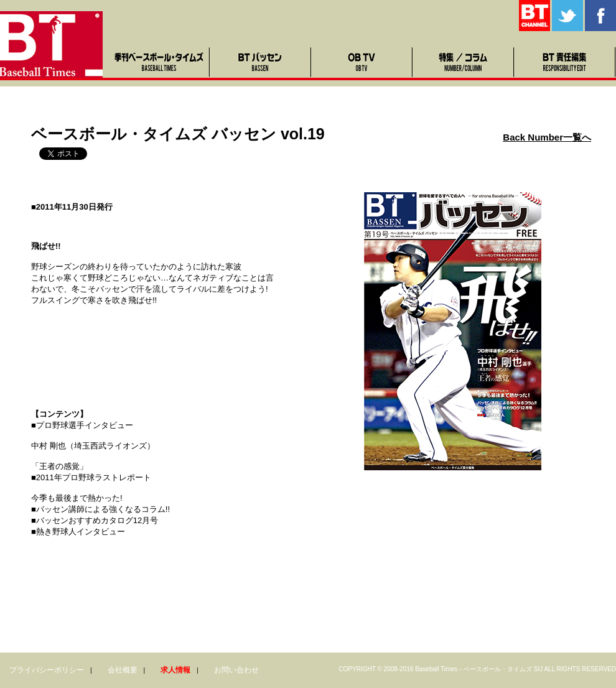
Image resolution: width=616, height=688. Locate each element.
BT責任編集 (565, 62)
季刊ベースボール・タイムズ (160, 62)
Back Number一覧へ (547, 137)
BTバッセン (261, 62)
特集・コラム (464, 62)
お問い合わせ (236, 670)
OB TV (362, 62)
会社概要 (123, 670)
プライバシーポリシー (47, 670)
